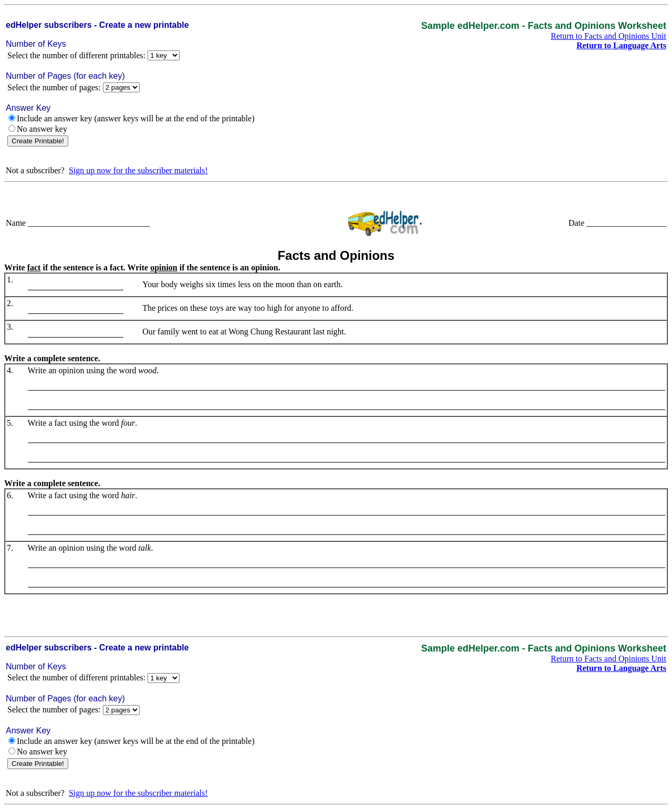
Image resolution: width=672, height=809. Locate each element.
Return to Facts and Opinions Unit (608, 36)
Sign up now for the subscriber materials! (138, 170)
